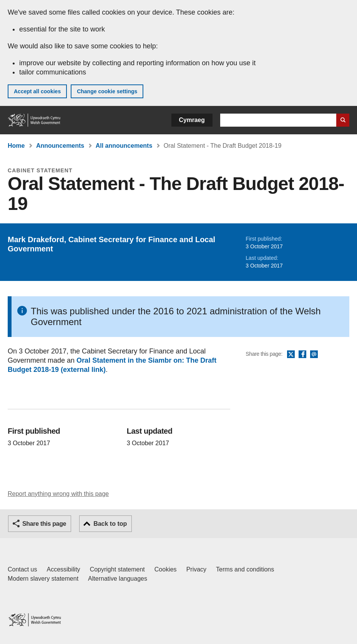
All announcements (124, 146)
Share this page (44, 524)
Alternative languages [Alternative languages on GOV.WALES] (118, 579)
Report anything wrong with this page (58, 494)
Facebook (302, 355)
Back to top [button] (110, 524)
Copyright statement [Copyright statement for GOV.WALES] (117, 569)
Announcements (60, 146)
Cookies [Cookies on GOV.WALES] (166, 569)
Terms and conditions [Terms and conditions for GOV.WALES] (245, 569)
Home (16, 146)
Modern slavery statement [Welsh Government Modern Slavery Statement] (43, 579)
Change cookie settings (107, 91)
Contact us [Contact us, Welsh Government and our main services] (22, 569)
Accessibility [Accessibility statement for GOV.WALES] (63, 569)
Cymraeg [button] (192, 120)
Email (314, 355)
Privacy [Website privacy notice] (196, 569)
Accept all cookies (37, 91)
